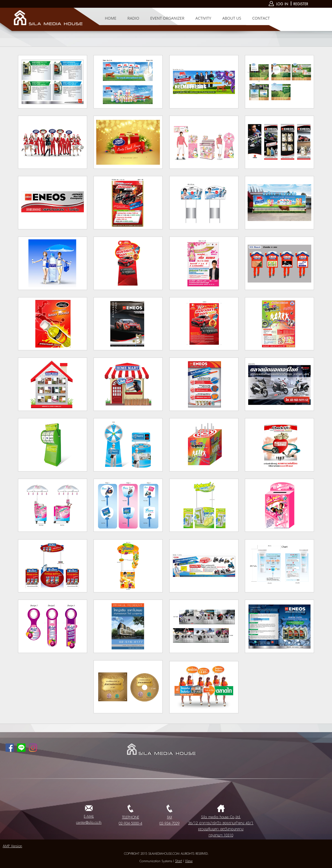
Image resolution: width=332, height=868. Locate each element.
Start (179, 861)
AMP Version (12, 846)
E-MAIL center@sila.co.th (89, 817)
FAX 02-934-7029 (169, 817)
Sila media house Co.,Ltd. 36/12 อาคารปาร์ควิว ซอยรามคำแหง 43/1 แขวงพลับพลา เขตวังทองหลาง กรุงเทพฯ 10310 (221, 823)
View (189, 861)
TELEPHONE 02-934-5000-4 (130, 817)
